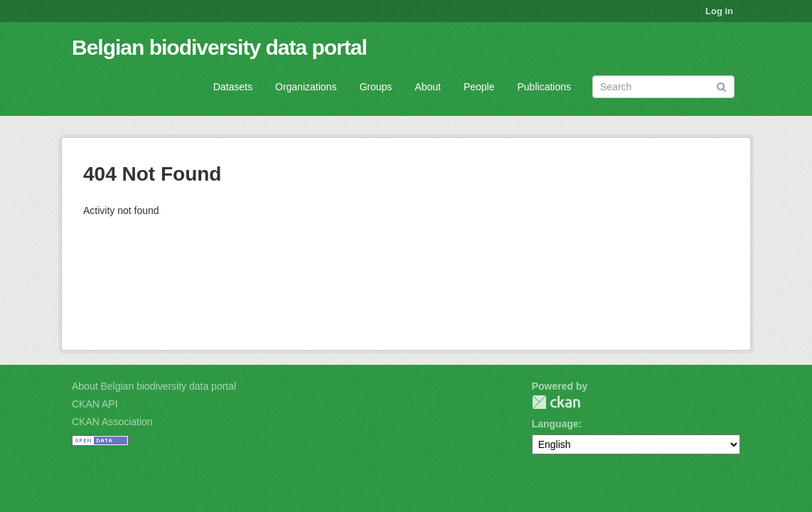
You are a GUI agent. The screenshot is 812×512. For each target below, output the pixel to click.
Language (555, 424)
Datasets (233, 87)
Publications (545, 87)
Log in (719, 11)
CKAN (556, 402)
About (428, 87)
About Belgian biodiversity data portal (154, 386)
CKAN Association (112, 422)
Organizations (306, 87)
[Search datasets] (663, 87)
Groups (375, 87)
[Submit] (721, 86)
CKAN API (95, 404)
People (479, 87)
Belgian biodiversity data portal (219, 47)
